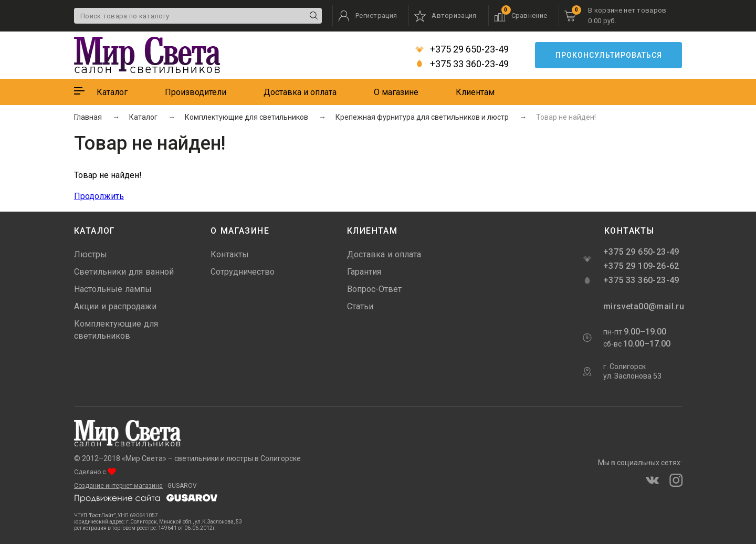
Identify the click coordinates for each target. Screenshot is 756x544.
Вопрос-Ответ (374, 289)
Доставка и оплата (300, 92)
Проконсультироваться (609, 55)
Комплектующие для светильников (116, 330)
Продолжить (99, 196)
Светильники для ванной (124, 272)
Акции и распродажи (115, 306)
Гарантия (364, 272)
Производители (196, 92)
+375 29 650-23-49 (462, 49)
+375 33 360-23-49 (462, 64)
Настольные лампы (113, 289)
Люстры (91, 254)
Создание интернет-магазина (118, 486)
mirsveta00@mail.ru (643, 306)
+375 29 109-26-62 (641, 266)
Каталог (112, 92)
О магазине (396, 92)
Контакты (230, 254)
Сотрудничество (243, 272)
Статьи (360, 306)
